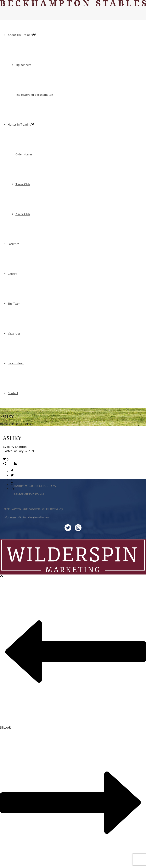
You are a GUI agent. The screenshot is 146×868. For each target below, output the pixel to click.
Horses (15, 424)
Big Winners (23, 65)
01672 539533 (10, 517)
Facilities (13, 244)
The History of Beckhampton (34, 95)
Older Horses (24, 155)
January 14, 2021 (24, 451)
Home (4, 424)
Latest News (16, 364)
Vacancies (14, 334)
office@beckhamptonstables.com (33, 517)
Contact (13, 393)
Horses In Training (20, 125)
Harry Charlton (17, 447)
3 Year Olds (23, 184)
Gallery (12, 274)
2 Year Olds (23, 214)
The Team (14, 304)
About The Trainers (20, 35)
